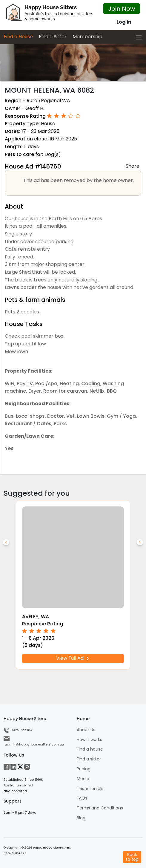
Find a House (18, 37)
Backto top (132, 857)
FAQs (82, 798)
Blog (81, 818)
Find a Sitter (53, 37)
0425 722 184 (18, 730)
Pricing (84, 769)
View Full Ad (73, 658)
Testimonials (90, 789)
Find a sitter (89, 759)
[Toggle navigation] (139, 37)
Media (83, 779)
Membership (87, 37)
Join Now (122, 9)
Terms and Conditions (100, 808)
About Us (86, 730)
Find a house (90, 749)
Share (133, 166)
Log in (124, 22)
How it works (89, 740)
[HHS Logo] (49, 14)
